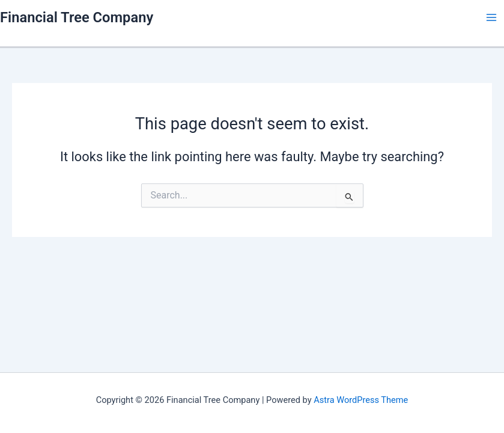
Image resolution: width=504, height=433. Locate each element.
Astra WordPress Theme (361, 400)
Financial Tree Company (77, 17)
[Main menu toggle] (491, 17)
